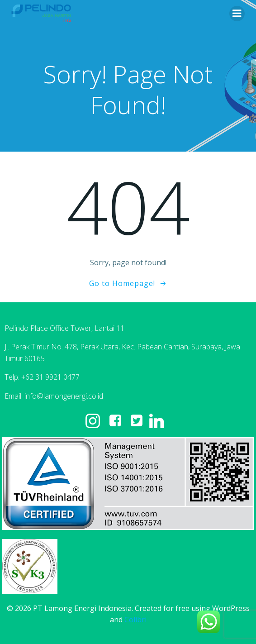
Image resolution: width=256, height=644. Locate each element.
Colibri (135, 620)
